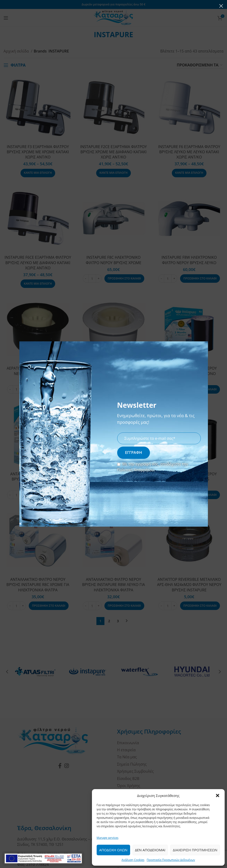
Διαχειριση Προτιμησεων (195, 850)
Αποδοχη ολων (113, 850)
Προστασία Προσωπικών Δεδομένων (171, 860)
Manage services (107, 838)
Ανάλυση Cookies (133, 860)
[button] (218, 795)
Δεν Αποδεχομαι (150, 850)
